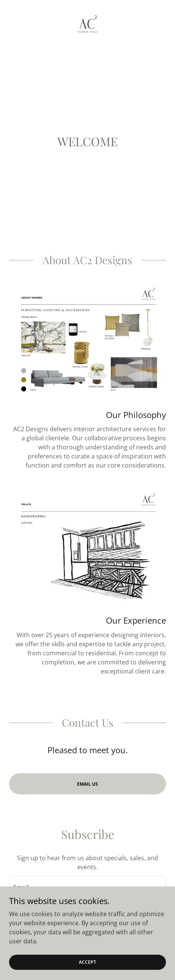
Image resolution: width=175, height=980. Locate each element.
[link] (87, 24)
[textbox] (87, 886)
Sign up (87, 916)
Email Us (87, 784)
